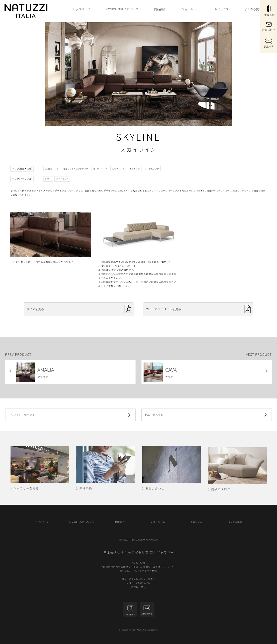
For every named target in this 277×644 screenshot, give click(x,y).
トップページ (81, 9)
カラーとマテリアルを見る (198, 309)
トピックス (222, 9)
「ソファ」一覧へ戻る (70, 415)
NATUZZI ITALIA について (122, 9)
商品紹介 (160, 9)
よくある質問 (253, 9)
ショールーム (190, 9)
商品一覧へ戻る (207, 415)
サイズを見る (79, 309)
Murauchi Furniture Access (132, 630)
